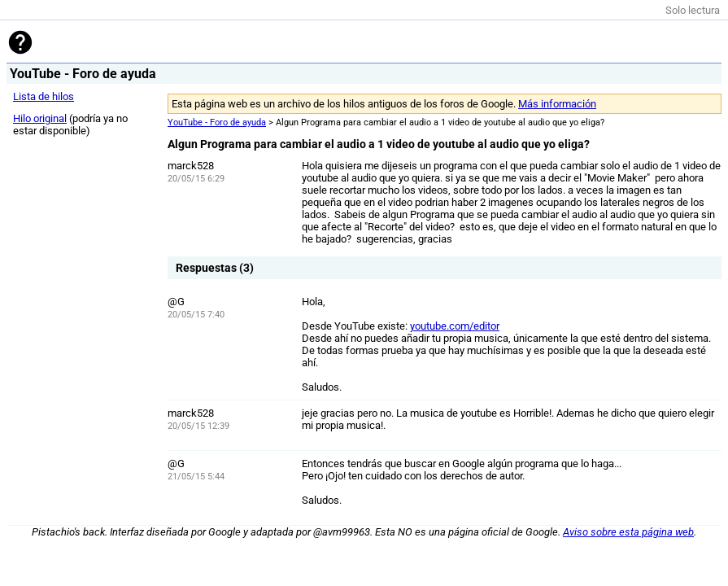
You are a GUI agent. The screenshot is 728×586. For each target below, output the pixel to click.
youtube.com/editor (455, 326)
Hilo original (40, 118)
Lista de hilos (44, 96)
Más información (557, 104)
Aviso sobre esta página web (628, 532)
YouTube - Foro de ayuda (217, 122)
